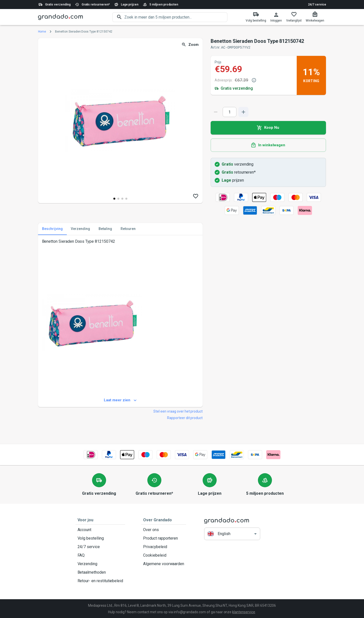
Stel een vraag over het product (178, 411)
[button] (232, 534)
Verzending (100, 564)
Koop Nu (268, 128)
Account (100, 530)
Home (42, 32)
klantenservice (244, 612)
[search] (176, 17)
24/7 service (317, 5)
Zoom (191, 45)
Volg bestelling (100, 538)
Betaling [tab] (105, 229)
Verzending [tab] (80, 229)
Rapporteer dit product (185, 418)
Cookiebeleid (164, 555)
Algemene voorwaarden (164, 564)
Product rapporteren (164, 538)
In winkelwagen (268, 145)
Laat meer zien (120, 400)
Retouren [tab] (128, 229)
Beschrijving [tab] (52, 229)
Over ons (164, 530)
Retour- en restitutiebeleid (100, 581)
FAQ (100, 555)
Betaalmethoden (100, 572)
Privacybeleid (164, 547)
